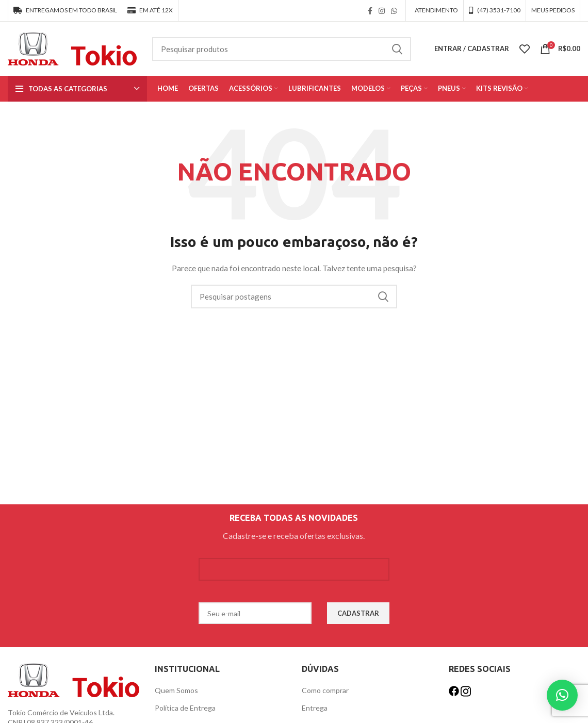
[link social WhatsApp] (394, 11)
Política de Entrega (185, 708)
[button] (562, 695)
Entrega (315, 708)
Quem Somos (176, 690)
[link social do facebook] (370, 11)
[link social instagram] (382, 11)
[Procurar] (282, 49)
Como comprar (325, 690)
